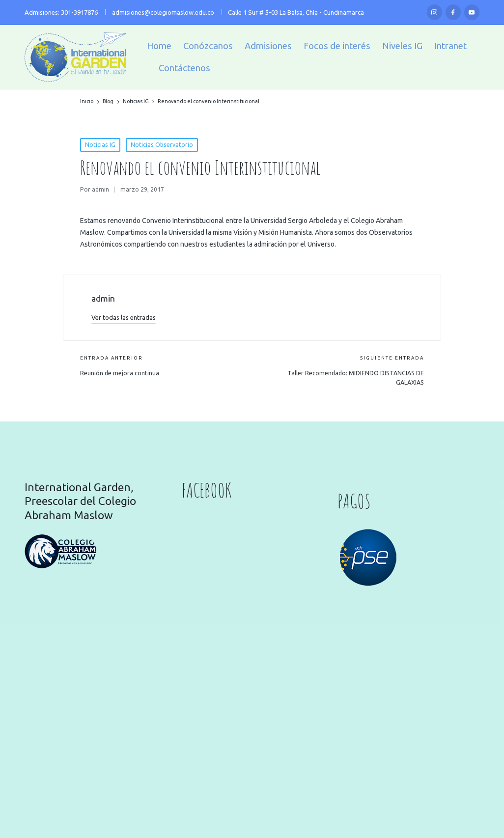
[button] (124, 317)
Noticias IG (100, 145)
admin (103, 298)
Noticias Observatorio (162, 145)
